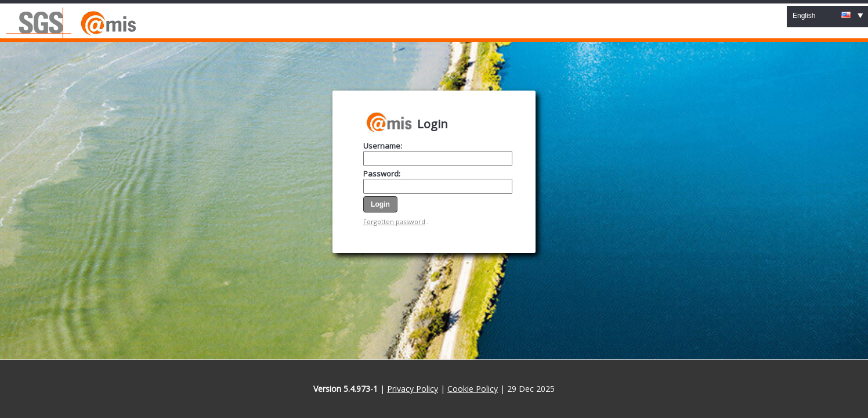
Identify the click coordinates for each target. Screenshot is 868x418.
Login (433, 124)
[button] (380, 204)
